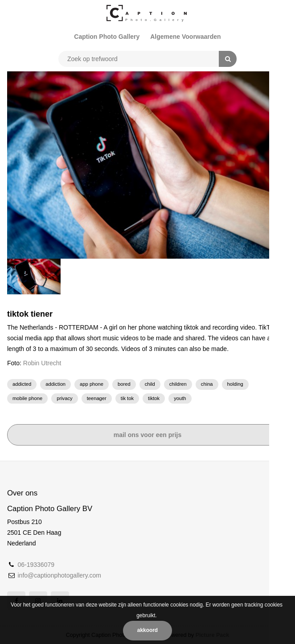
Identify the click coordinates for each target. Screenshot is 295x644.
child (150, 384)
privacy (64, 398)
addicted (22, 384)
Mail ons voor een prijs (148, 435)
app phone (92, 384)
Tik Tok (127, 398)
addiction (55, 384)
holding (235, 384)
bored (124, 384)
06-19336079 (36, 565)
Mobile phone (27, 398)
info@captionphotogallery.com (59, 575)
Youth (180, 398)
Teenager (97, 398)
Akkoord (147, 630)
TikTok (154, 398)
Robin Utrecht (42, 363)
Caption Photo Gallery (107, 37)
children (178, 384)
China (207, 384)
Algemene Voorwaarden (185, 37)
